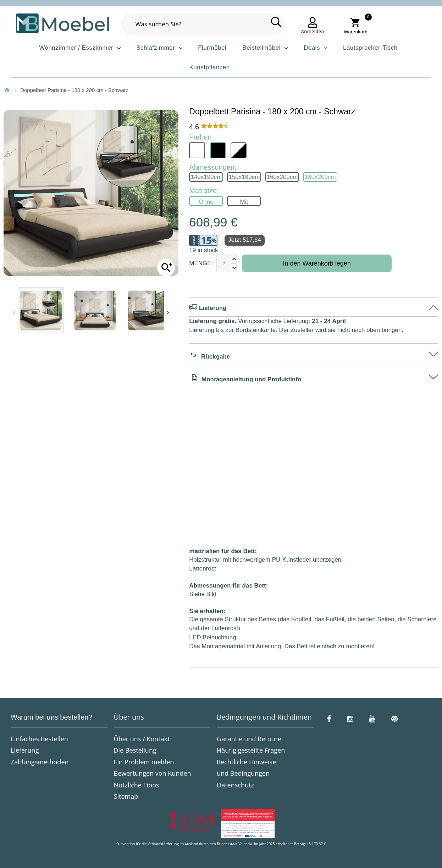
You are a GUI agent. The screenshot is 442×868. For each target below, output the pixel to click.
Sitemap (126, 796)
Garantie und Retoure (249, 739)
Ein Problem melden (144, 762)
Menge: (201, 263)
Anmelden (313, 31)
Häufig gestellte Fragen (251, 750)
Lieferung (25, 750)
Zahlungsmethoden (40, 762)
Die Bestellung (135, 750)
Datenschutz (235, 785)
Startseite (7, 90)
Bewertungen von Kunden (153, 773)
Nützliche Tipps (137, 785)
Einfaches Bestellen (39, 739)
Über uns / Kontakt (142, 739)
